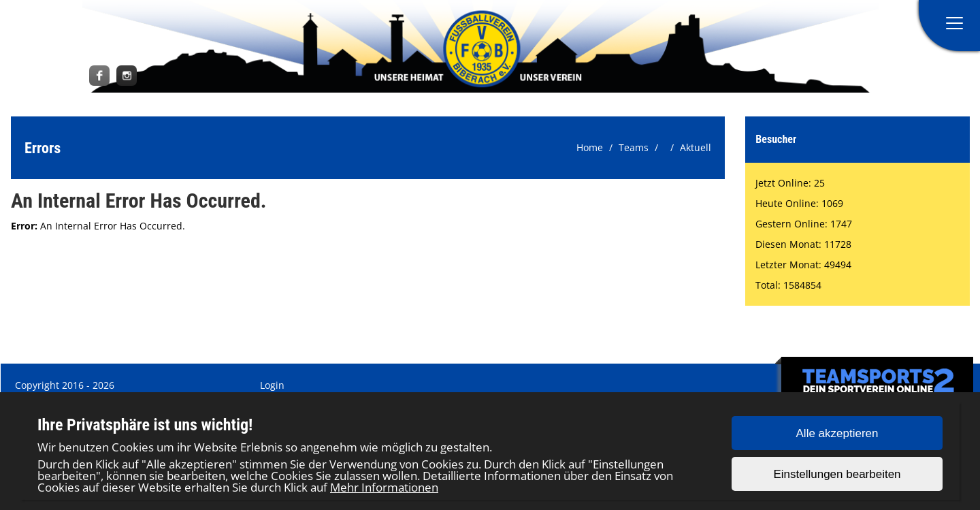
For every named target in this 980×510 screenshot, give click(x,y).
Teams (634, 147)
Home (590, 147)
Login (272, 385)
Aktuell (696, 147)
